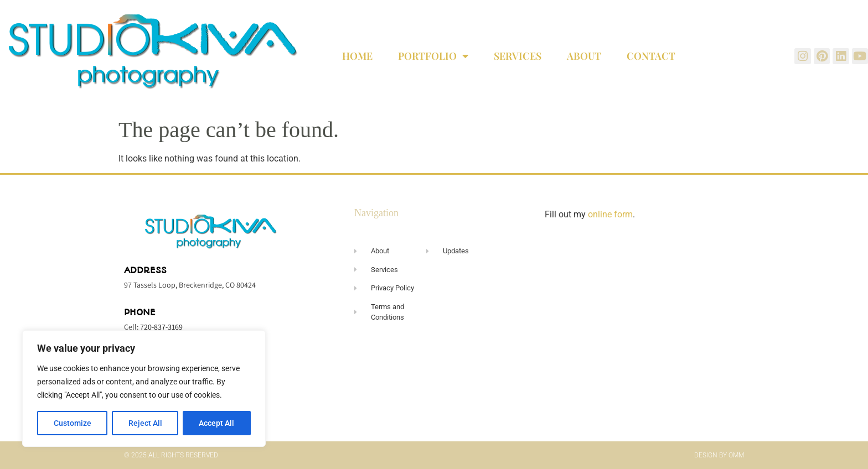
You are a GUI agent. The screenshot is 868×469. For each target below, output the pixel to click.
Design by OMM (719, 455)
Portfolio (433, 56)
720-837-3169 (161, 327)
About (584, 56)
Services (518, 56)
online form (610, 214)
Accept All (217, 423)
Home (357, 56)
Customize (73, 423)
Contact (651, 56)
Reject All (145, 423)
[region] (144, 389)
